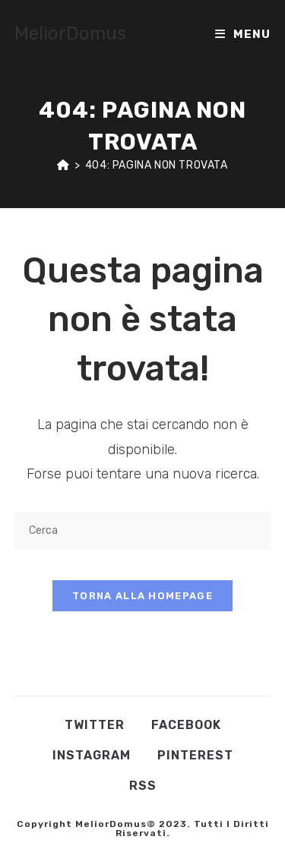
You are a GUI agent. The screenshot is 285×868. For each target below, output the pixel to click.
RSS (143, 786)
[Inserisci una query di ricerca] (143, 530)
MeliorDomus (70, 33)
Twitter (95, 725)
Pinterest (195, 755)
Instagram (92, 755)
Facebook (186, 725)
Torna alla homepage (142, 596)
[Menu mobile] (243, 34)
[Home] (63, 165)
